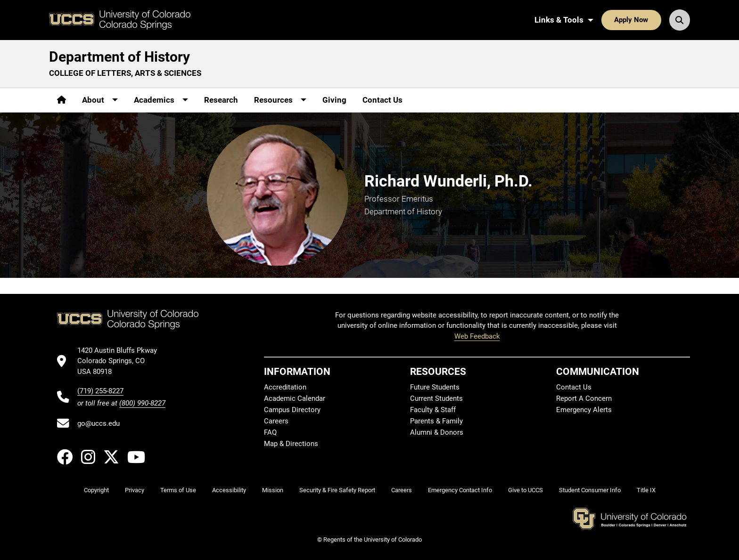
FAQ (270, 432)
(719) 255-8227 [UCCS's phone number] (100, 391)
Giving (334, 100)
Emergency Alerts (584, 410)
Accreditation (285, 387)
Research (221, 100)
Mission (273, 490)
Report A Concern (584, 398)
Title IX (646, 490)
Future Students (435, 387)
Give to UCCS (526, 490)
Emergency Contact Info (460, 490)
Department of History (119, 57)
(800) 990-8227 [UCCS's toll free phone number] (142, 403)
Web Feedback (477, 336)
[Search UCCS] (680, 20)
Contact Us (382, 100)
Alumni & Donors (437, 432)
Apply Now (631, 20)
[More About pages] (100, 100)
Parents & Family (436, 421)
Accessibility (229, 490)
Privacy (135, 490)
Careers (276, 421)
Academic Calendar (295, 398)
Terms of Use (178, 490)
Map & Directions (291, 444)
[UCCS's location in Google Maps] (121, 361)
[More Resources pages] (280, 100)
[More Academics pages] (161, 100)
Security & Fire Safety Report (337, 490)
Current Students (436, 398)
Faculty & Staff (433, 410)
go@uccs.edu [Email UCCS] (99, 423)
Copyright (96, 490)
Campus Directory (292, 410)
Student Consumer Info (590, 490)
